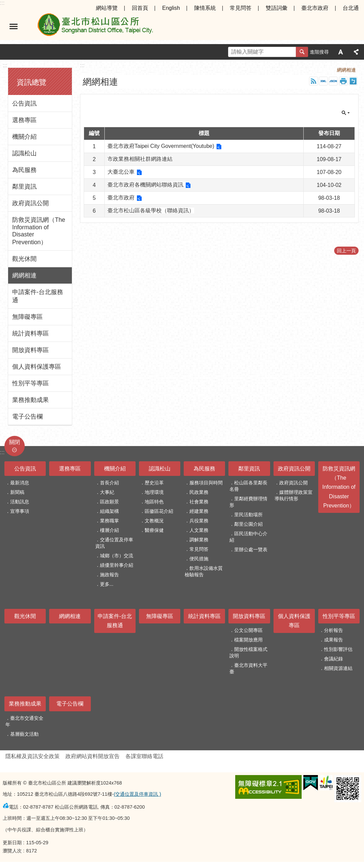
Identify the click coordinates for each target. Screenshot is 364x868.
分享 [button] (356, 52)
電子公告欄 (27, 417)
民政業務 (199, 492)
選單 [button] (14, 26)
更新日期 (12, 843)
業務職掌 (109, 521)
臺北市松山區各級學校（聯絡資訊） (151, 210)
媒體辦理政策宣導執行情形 (294, 495)
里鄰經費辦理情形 (248, 502)
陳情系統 (205, 8)
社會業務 (199, 502)
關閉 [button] (346, 113)
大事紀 (107, 492)
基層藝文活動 (24, 734)
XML (323, 81)
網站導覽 (107, 8)
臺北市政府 (315, 8)
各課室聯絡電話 (144, 756)
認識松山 (24, 153)
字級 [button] (341, 52)
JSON (333, 81)
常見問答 (241, 8)
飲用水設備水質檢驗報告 (204, 571)
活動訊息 (20, 502)
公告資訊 (24, 103)
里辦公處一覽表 (251, 549)
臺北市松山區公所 (95, 26)
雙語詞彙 (277, 8)
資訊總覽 (32, 82)
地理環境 (154, 492)
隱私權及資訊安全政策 (33, 756)
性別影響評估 (338, 649)
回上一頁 (346, 251)
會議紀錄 (333, 659)
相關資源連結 (338, 668)
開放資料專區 (31, 350)
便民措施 (199, 559)
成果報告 (333, 640)
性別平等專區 (31, 383)
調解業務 (199, 540)
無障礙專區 (27, 317)
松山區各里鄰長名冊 (248, 486)
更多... (107, 584)
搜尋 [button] (302, 52)
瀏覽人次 (12, 851)
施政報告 (109, 575)
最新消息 (20, 483)
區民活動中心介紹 (248, 537)
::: (2, 3)
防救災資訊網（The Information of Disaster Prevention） (39, 231)
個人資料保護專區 (37, 367)
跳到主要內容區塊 (4, 4)
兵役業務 (199, 521)
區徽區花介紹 (159, 511)
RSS (314, 81)
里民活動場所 (248, 515)
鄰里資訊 (24, 187)
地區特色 (154, 502)
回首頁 (140, 8)
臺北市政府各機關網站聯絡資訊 (145, 185)
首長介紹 (109, 483)
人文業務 (199, 530)
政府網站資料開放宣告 (93, 756)
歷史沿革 (154, 483)
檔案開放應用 (248, 640)
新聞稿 (17, 492)
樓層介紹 (109, 530)
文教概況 (154, 521)
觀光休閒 (24, 259)
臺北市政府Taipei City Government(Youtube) (161, 146)
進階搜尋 (319, 52)
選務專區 (24, 120)
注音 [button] (353, 81)
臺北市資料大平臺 (248, 668)
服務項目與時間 (206, 483)
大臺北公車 (121, 172)
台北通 (351, 8)
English (171, 8)
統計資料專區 (31, 333)
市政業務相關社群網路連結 (140, 159)
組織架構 (109, 511)
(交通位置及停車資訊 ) (138, 794)
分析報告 (333, 630)
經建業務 (199, 511)
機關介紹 (24, 137)
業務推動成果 (31, 400)
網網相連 (24, 275)
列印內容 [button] (343, 81)
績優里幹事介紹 (117, 565)
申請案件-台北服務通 (38, 296)
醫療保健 (154, 530)
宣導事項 (20, 511)
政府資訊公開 (31, 203)
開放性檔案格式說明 (248, 652)
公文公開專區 (248, 630)
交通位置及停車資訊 (114, 543)
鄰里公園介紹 (248, 524)
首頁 (323, 70)
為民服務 (24, 170)
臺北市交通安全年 (24, 721)
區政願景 (109, 502)
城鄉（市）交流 (117, 556)
